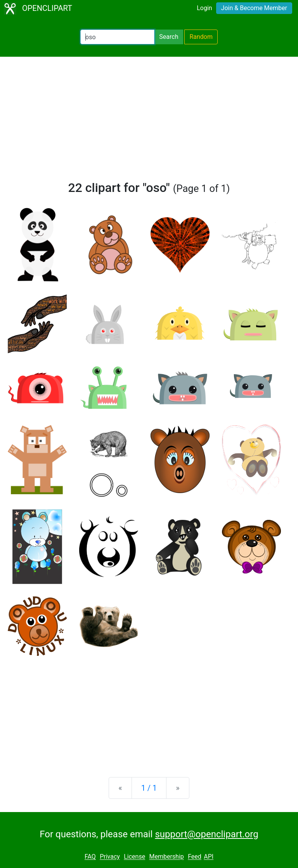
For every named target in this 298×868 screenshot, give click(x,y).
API (209, 857)
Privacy (110, 857)
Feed (195, 857)
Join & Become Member (254, 8)
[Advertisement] (149, 122)
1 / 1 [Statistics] (149, 788)
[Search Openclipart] (117, 37)
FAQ (90, 857)
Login (204, 8)
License (134, 857)
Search (169, 37)
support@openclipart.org (206, 834)
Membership (166, 857)
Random (201, 37)
